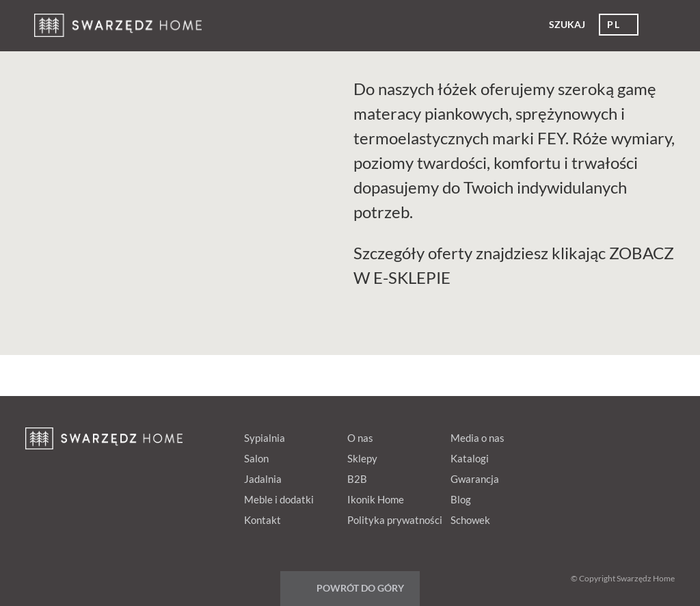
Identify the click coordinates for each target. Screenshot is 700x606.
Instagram (658, 435)
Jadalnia (263, 479)
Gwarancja (475, 479)
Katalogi (470, 458)
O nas (360, 438)
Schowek (470, 520)
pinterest (580, 435)
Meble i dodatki (279, 499)
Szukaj (567, 24)
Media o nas (477, 438)
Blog (461, 499)
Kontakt (262, 520)
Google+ (606, 435)
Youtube (632, 435)
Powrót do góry (360, 588)
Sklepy (362, 458)
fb (554, 435)
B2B (357, 479)
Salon (256, 458)
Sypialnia (265, 438)
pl (614, 24)
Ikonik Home (376, 499)
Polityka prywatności (395, 520)
